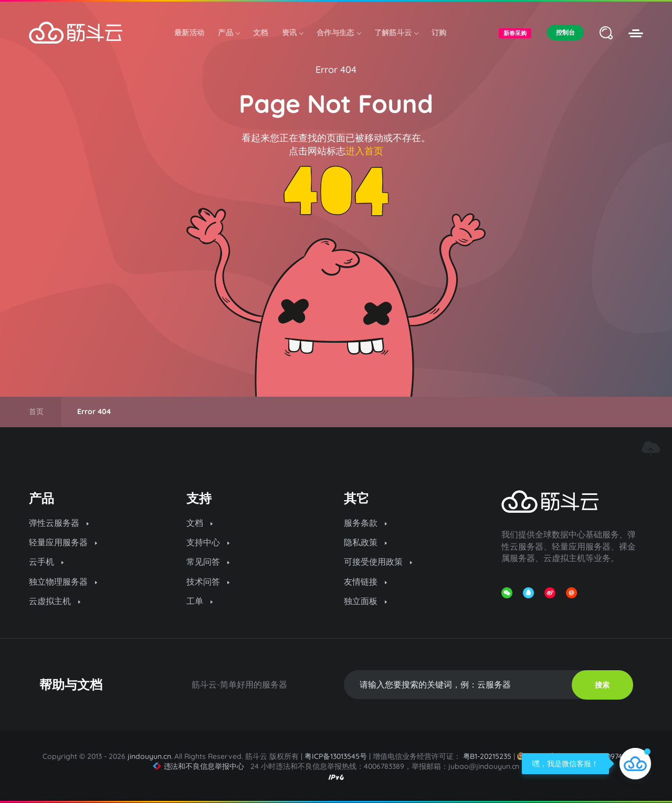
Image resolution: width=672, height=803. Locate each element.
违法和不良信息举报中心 (199, 766)
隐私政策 (365, 542)
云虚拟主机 (55, 601)
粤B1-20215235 (487, 756)
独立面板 (365, 601)
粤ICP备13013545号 (336, 756)
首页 (36, 411)
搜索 (602, 685)
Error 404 (336, 70)
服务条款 (365, 523)
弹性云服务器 (59, 523)
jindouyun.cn (149, 756)
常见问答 (208, 562)
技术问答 (208, 582)
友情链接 (365, 582)
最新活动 (189, 33)
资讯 (293, 33)
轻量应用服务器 (63, 542)
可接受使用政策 (378, 562)
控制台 (565, 32)
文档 (261, 33)
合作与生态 (339, 33)
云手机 (46, 562)
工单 (199, 601)
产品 (229, 33)
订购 (439, 33)
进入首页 (364, 151)
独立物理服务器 (63, 582)
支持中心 (208, 542)
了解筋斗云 (396, 33)
